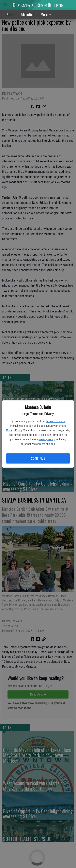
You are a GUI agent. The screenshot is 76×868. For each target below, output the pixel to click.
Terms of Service (56, 421)
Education (28, 15)
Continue (38, 459)
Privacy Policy (14, 430)
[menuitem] (47, 14)
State (10, 15)
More (47, 15)
